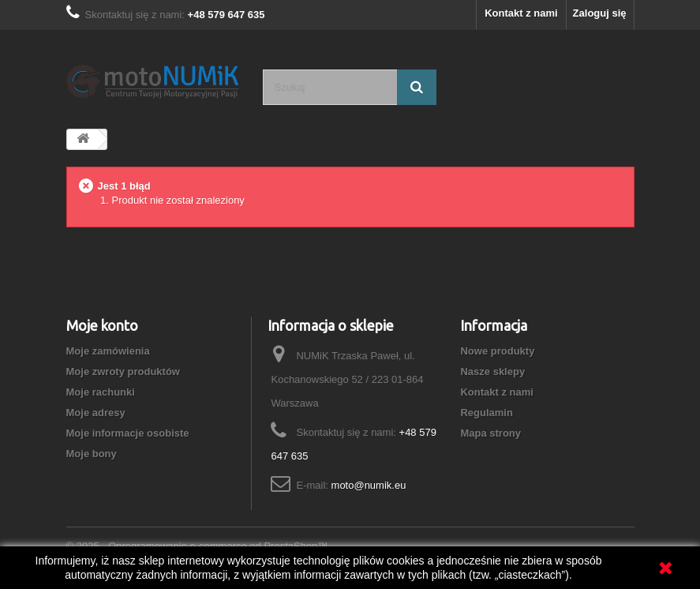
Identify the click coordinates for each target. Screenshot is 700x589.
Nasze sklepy (492, 371)
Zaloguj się (600, 13)
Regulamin (486, 413)
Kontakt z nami (521, 13)
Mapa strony (490, 433)
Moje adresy (96, 413)
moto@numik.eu (369, 485)
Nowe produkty (497, 351)
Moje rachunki (101, 392)
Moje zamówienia (108, 351)
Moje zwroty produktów (123, 371)
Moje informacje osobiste (128, 433)
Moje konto (102, 325)
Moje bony (92, 454)
